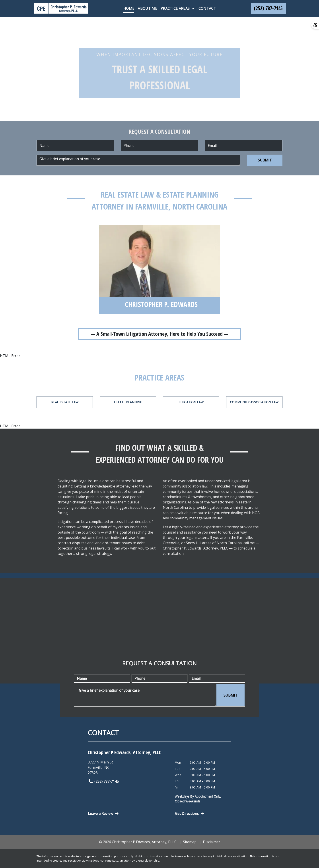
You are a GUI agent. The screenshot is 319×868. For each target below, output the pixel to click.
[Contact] (207, 8)
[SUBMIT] (265, 160)
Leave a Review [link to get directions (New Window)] (104, 814)
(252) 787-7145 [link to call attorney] (103, 781)
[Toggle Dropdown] (193, 9)
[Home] (129, 8)
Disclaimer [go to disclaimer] (212, 842)
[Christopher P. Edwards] (161, 305)
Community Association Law (254, 402)
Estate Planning (128, 402)
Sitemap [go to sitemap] (190, 842)
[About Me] (147, 8)
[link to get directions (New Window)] (128, 767)
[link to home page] (61, 8)
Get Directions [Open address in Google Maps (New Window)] (190, 814)
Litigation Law (191, 402)
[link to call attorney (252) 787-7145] (268, 8)
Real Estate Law (65, 402)
